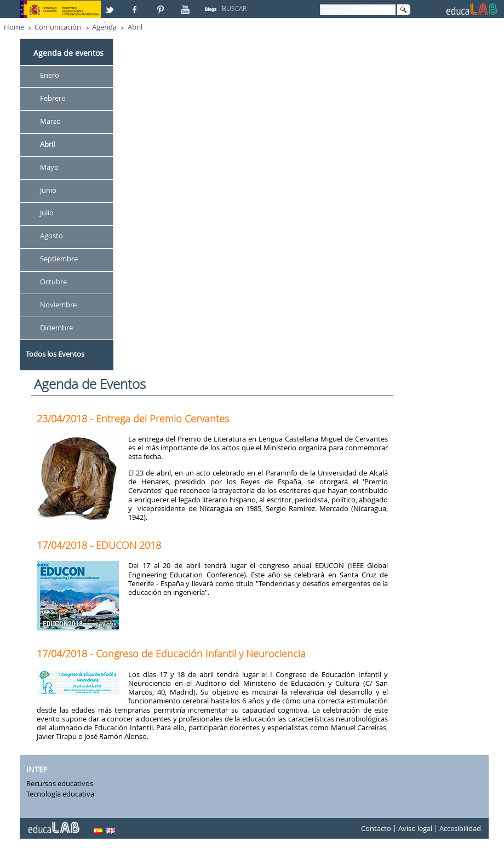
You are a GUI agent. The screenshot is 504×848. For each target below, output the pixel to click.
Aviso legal (415, 828)
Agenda (104, 27)
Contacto (376, 828)
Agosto (51, 236)
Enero (50, 75)
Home (14, 27)
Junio (48, 190)
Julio (47, 213)
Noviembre (58, 305)
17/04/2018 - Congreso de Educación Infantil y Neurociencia (171, 654)
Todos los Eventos (55, 354)
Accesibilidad (460, 828)
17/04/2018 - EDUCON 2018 (99, 545)
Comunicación (58, 27)
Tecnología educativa (60, 794)
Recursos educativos (60, 783)
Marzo (50, 121)
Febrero (53, 98)
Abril (135, 27)
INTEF (37, 769)
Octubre (53, 282)
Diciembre (56, 328)
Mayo (49, 167)
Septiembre (59, 259)
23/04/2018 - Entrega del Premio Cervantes (133, 419)
